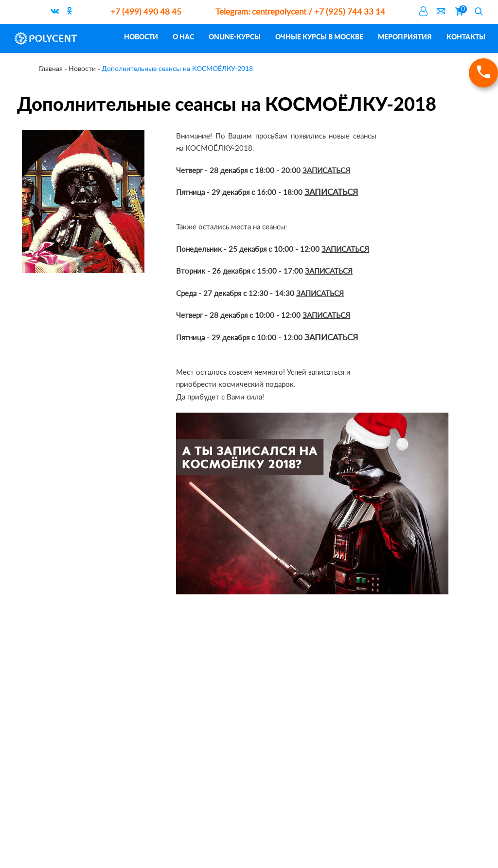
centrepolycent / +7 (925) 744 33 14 (300, 12)
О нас (183, 37)
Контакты (466, 37)
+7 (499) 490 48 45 (146, 12)
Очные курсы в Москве (319, 37)
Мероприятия (405, 37)
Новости (141, 37)
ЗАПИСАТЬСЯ (326, 171)
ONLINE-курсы (235, 37)
